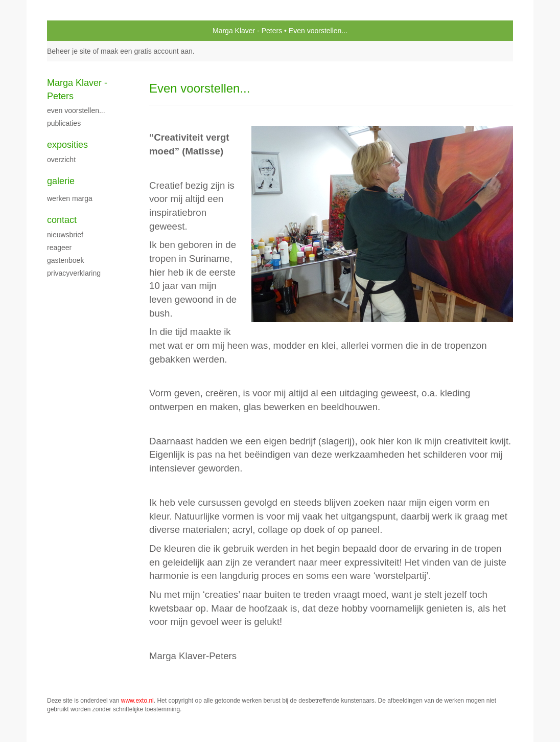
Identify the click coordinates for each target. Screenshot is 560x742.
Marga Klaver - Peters (247, 31)
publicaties (64, 123)
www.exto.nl (137, 701)
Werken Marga (70, 198)
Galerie (61, 181)
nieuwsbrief (65, 235)
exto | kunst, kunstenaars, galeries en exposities (76, 31)
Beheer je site (69, 51)
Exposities (67, 145)
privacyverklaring (74, 273)
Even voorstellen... (76, 110)
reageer (59, 248)
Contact (62, 220)
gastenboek (65, 260)
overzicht (61, 160)
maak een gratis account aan (147, 51)
